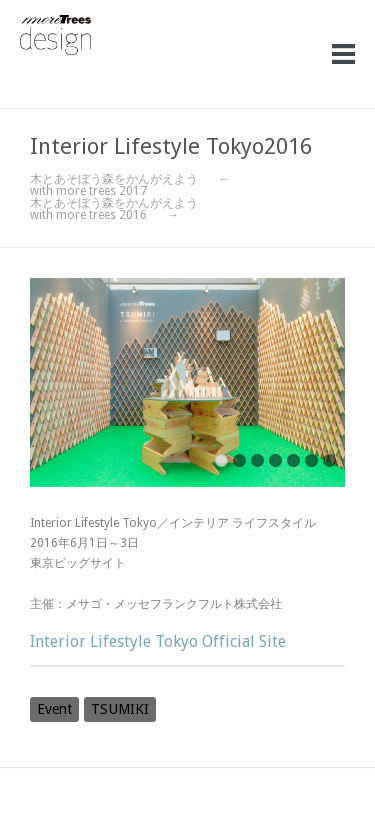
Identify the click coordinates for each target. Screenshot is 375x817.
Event (54, 709)
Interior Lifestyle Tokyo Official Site (158, 641)
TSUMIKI (120, 709)
